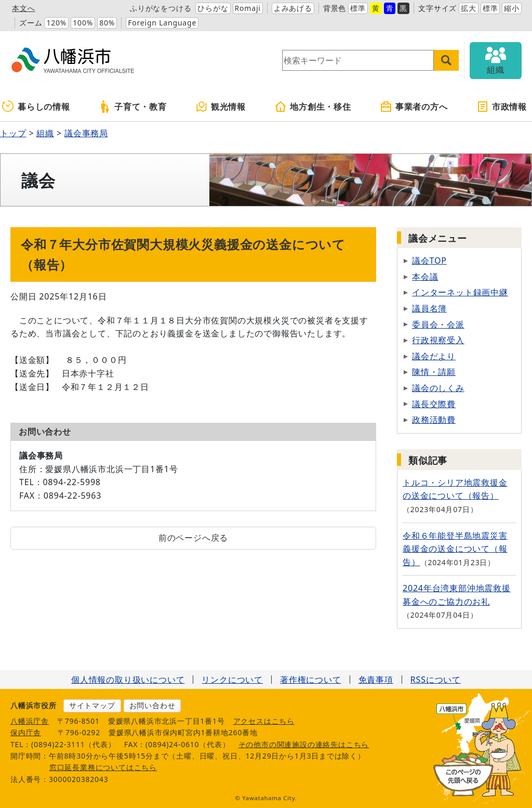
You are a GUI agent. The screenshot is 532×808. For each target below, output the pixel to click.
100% (83, 23)
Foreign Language (162, 23)
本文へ (23, 8)
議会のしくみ (438, 388)
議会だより (434, 356)
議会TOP (429, 260)
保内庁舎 (26, 732)
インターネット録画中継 (460, 292)
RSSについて (436, 680)
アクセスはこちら (264, 721)
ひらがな (213, 8)
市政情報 (502, 107)
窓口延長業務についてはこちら (103, 767)
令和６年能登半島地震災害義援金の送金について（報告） (455, 549)
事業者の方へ (414, 107)
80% (107, 23)
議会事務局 (86, 133)
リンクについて (232, 680)
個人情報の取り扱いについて (128, 680)
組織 (45, 133)
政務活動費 (434, 420)
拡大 (469, 8)
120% (56, 23)
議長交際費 (434, 404)
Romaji (248, 8)
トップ (13, 133)
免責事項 (376, 680)
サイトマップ (92, 705)
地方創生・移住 (313, 107)
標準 (358, 8)
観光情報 (221, 107)
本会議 (425, 277)
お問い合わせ (152, 705)
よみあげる (293, 8)
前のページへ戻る (193, 538)
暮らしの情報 (36, 107)
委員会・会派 (438, 324)
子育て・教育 (133, 107)
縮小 (512, 8)
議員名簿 (429, 308)
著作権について (311, 680)
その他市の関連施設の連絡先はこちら (304, 744)
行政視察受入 (438, 340)
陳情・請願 (434, 372)
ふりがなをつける (161, 8)
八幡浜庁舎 (30, 721)
